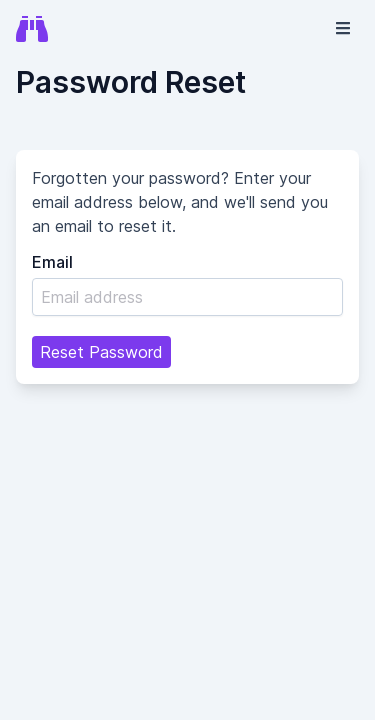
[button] (343, 28)
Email (52, 262)
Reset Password (101, 352)
